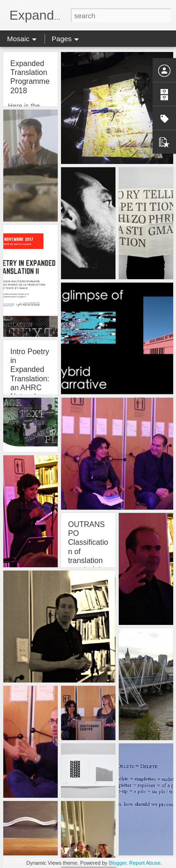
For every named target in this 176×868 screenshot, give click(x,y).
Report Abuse (145, 863)
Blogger (118, 863)
